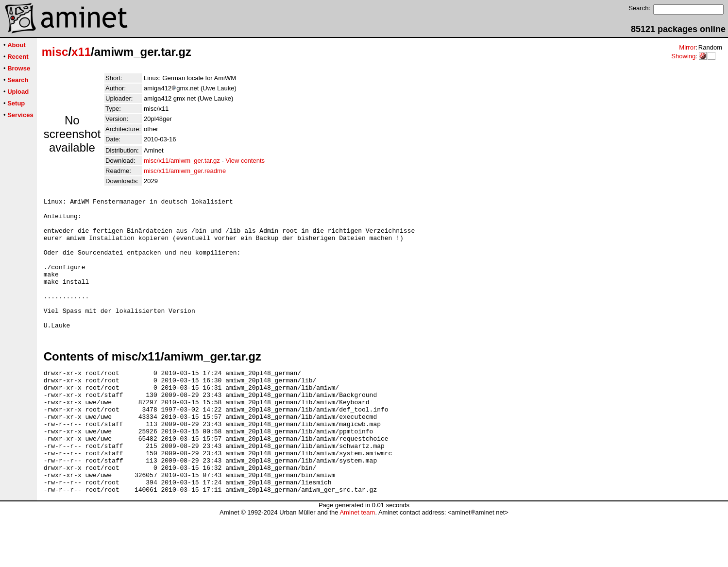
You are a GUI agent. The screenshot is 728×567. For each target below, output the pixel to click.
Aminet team (357, 563)
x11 (81, 52)
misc (55, 52)
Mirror (687, 47)
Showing (683, 56)
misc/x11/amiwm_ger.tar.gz (182, 161)
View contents (245, 161)
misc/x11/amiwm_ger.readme (185, 171)
